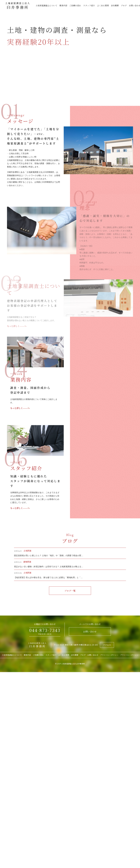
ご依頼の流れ (75, 5)
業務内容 (63, 5)
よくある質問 (103, 5)
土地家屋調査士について (46, 5)
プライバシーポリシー (109, 655)
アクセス (107, 645)
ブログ (124, 5)
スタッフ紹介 (89, 5)
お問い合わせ (90, 632)
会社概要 (115, 5)
